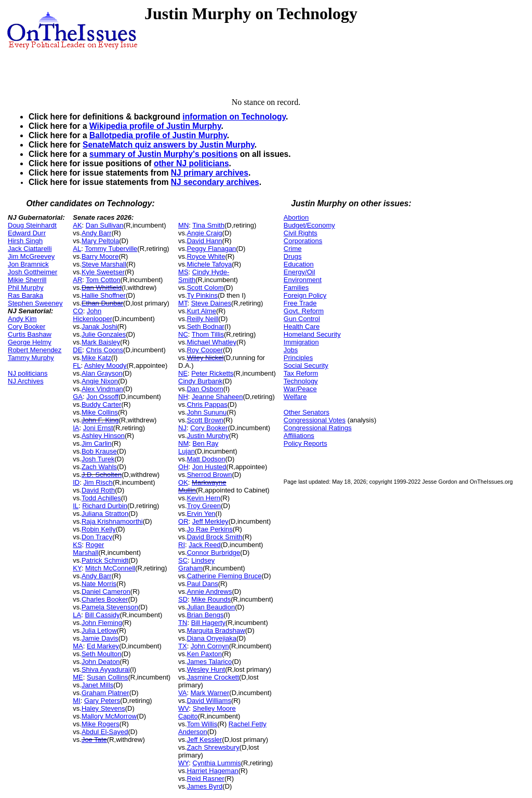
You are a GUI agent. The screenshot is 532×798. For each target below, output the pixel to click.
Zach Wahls (99, 467)
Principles (298, 358)
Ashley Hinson (103, 436)
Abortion (296, 217)
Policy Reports (305, 443)
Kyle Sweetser (103, 272)
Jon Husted (209, 467)
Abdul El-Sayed (105, 732)
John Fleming (102, 623)
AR (77, 280)
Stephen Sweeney (35, 303)
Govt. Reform (304, 311)
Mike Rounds (211, 599)
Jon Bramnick (28, 264)
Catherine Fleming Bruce (224, 576)
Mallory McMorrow (109, 716)
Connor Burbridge (214, 553)
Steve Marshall (104, 264)
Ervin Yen (201, 514)
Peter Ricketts (212, 373)
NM (183, 443)
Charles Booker (105, 599)
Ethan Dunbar (102, 303)
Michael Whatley (212, 342)
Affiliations (299, 436)
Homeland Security (312, 334)
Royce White (206, 256)
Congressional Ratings (318, 428)
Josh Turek (98, 459)
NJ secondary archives (215, 182)
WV (183, 708)
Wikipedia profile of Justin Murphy (155, 126)
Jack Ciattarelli (30, 249)
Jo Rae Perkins (210, 529)
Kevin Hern (204, 498)
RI (182, 545)
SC (183, 560)
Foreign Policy (305, 295)
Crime (293, 249)
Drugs (293, 256)
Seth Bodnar (206, 327)
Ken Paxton (204, 654)
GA (78, 397)
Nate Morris (99, 584)
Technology (301, 381)
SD (183, 599)
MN (183, 225)
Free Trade (300, 303)
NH (183, 397)
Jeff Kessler (205, 740)
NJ (182, 428)
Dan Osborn (205, 389)
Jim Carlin (97, 443)
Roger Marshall (88, 549)
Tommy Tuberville (111, 249)
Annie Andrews (210, 591)
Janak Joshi (99, 327)
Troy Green (204, 506)
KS (77, 545)
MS (183, 272)
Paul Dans (203, 584)
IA (76, 428)
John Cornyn (210, 646)
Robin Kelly (99, 529)
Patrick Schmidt (105, 560)
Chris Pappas (207, 404)
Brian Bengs (205, 615)
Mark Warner (210, 693)
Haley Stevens (103, 708)
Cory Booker (26, 327)
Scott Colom (205, 288)
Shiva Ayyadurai (106, 669)
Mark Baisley (101, 342)
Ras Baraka (25, 295)
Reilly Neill (203, 319)
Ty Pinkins (202, 295)
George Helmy (30, 342)
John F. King (100, 420)
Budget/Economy (309, 225)
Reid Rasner (206, 779)
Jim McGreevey (31, 256)
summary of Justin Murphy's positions (163, 154)
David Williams (209, 701)
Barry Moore (100, 256)
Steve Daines (211, 303)
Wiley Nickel (205, 358)
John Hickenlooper (92, 315)
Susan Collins (108, 677)
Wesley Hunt (206, 669)
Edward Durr (27, 233)
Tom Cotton (103, 280)
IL (76, 506)
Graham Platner (105, 693)
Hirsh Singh (25, 241)
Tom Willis (202, 724)
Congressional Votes (315, 420)
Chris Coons (105, 350)
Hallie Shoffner (104, 295)
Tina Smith (208, 225)
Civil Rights (301, 233)
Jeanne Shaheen (217, 397)
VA (182, 693)
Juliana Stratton (105, 514)
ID (76, 482)
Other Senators (307, 412)
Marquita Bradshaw (216, 630)
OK (183, 482)
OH (183, 467)
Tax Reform (301, 373)
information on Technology (234, 117)
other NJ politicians (191, 163)
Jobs (291, 350)
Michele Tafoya (209, 264)
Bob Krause (99, 451)
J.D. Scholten (102, 475)
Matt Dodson (206, 459)
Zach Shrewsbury (213, 747)
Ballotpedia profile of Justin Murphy (158, 135)
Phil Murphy (26, 288)
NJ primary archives (210, 173)
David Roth (98, 490)
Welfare (295, 397)
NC (183, 334)
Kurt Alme (202, 311)
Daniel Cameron (106, 591)
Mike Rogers (101, 724)
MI (76, 701)
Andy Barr (97, 233)
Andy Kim (22, 319)
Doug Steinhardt (32, 225)
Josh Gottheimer (32, 272)
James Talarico (209, 662)
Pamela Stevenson (110, 607)
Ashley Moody (105, 365)
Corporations (303, 241)
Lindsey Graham (196, 564)
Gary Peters (102, 701)
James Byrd (205, 786)
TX (183, 646)
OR (183, 521)
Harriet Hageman (213, 771)
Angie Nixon (100, 381)
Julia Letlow (99, 630)
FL (77, 365)
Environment (303, 280)
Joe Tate (94, 740)
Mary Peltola (100, 241)
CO (78, 311)
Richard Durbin (105, 506)
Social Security (306, 365)
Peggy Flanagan (212, 249)
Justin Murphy (208, 436)
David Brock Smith (215, 537)
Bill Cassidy (102, 615)
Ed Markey (103, 646)
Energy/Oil (300, 272)
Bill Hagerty (208, 623)
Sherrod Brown (210, 475)
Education (299, 264)
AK (77, 225)
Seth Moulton (102, 654)
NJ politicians (28, 373)
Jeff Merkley (210, 521)
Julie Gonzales (104, 334)
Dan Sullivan (105, 225)
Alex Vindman (102, 389)
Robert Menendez (35, 350)
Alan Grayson (102, 373)
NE (183, 373)
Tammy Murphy (31, 358)
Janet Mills (97, 685)
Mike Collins (100, 412)
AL (77, 249)
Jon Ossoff (102, 397)
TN (183, 623)
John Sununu (207, 412)
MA (78, 646)
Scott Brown (205, 420)
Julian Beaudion (211, 607)
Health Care (302, 327)
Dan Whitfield (102, 288)
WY (183, 763)
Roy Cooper (205, 350)
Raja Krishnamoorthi (112, 521)
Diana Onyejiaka (212, 638)
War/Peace (300, 389)
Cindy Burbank (200, 381)
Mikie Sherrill (27, 280)
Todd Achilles (101, 498)
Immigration (301, 342)
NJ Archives (26, 381)
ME (78, 677)
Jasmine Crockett (213, 677)
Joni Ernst (98, 428)
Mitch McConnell (110, 568)
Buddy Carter (102, 404)
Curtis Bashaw (30, 334)
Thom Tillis (208, 334)
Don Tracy (97, 537)
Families (296, 288)
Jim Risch (98, 482)
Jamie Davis (100, 638)
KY (77, 568)
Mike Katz (96, 358)
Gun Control (302, 319)
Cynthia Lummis (217, 763)
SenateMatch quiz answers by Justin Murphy (169, 145)
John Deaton (101, 662)
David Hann (205, 241)
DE (77, 350)
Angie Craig (205, 233)
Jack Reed (204, 545)
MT (183, 303)
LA (77, 615)
